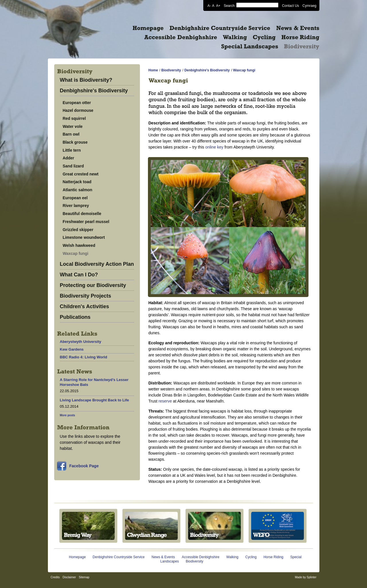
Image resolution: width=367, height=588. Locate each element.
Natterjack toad (77, 182)
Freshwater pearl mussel (86, 222)
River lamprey (76, 206)
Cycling (251, 557)
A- (209, 5)
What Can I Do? (79, 275)
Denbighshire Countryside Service (119, 557)
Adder (69, 158)
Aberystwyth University (81, 342)
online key (214, 147)
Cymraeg (310, 5)
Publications (75, 317)
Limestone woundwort (84, 237)
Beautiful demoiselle (82, 214)
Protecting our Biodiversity (93, 285)
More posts (68, 415)
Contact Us (290, 5)
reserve (165, 401)
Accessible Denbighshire (201, 557)
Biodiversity (171, 70)
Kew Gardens (72, 349)
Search (229, 5)
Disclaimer (69, 577)
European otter (77, 103)
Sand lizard (73, 166)
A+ (218, 5)
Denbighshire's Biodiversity (94, 91)
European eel (75, 198)
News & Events (163, 557)
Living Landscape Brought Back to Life (94, 400)
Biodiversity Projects (86, 296)
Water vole (73, 126)
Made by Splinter (305, 577)
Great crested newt (81, 174)
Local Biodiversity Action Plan (97, 264)
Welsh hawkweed (79, 245)
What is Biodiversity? (86, 80)
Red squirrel (74, 118)
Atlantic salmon (78, 190)
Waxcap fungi (76, 253)
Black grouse (75, 142)
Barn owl (71, 134)
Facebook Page (84, 466)
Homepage (77, 557)
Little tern (72, 150)
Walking (232, 557)
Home (153, 70)
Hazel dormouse (78, 110)
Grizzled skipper (78, 230)
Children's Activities (85, 307)
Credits (55, 577)
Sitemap (84, 577)
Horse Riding (273, 557)
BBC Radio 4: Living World (84, 357)
